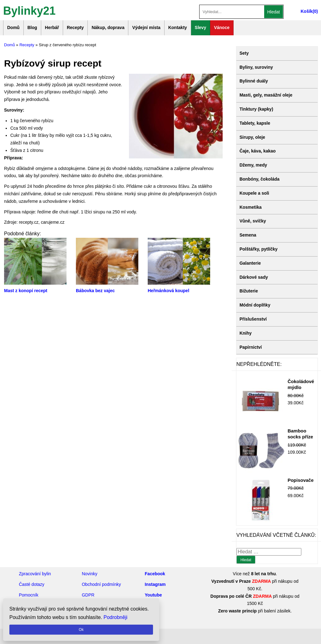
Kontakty (178, 27)
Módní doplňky (255, 305)
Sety (244, 53)
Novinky (90, 574)
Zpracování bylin (35, 574)
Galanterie (250, 263)
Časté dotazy (32, 584)
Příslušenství (253, 319)
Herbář (52, 27)
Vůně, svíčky (253, 221)
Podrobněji (116, 617)
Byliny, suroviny (256, 67)
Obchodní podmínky (101, 584)
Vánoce (222, 27)
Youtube (153, 595)
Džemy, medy (253, 165)
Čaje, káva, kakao (258, 151)
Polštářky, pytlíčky (259, 249)
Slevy (201, 27)
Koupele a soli (254, 193)
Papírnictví (251, 347)
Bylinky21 (29, 10)
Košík (307, 11)
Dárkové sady (254, 277)
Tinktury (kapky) (256, 109)
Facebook (155, 574)
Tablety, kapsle (255, 123)
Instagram (155, 584)
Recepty (75, 27)
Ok (81, 630)
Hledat (274, 12)
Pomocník (28, 595)
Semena (248, 235)
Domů (13, 27)
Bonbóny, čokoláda (259, 179)
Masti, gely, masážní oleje (266, 95)
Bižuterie (249, 291)
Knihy (246, 333)
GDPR (88, 595)
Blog (32, 27)
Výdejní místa (146, 27)
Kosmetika (251, 207)
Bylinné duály (254, 81)
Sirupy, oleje (252, 137)
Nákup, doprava (108, 27)
